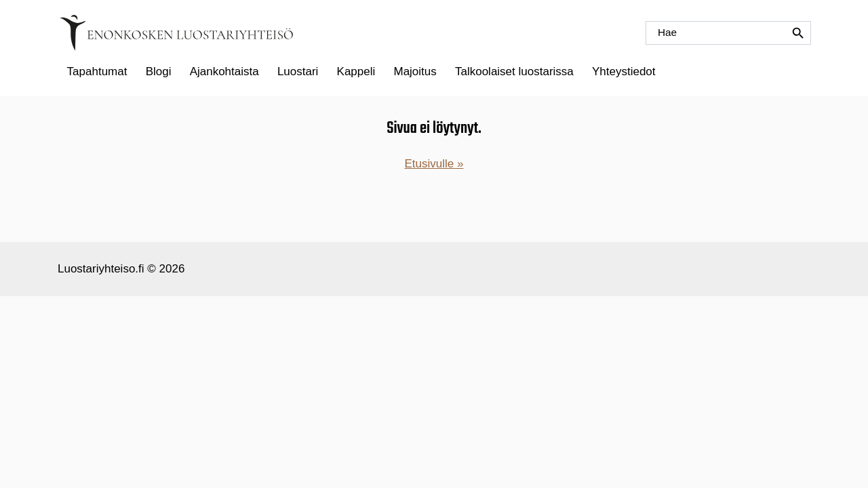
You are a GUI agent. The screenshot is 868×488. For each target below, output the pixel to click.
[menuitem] (97, 72)
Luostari (298, 72)
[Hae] (728, 33)
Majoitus (415, 72)
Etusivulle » (434, 164)
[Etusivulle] (176, 33)
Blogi (159, 72)
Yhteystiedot (624, 72)
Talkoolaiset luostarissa (514, 72)
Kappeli (356, 72)
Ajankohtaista (224, 72)
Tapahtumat (97, 72)
